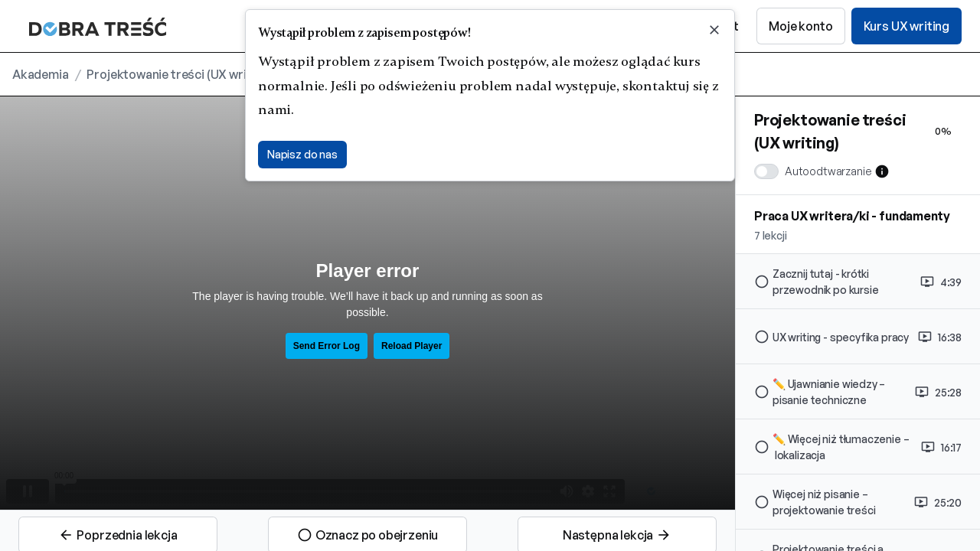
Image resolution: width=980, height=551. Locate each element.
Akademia (41, 74)
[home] (92, 26)
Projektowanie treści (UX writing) (179, 74)
